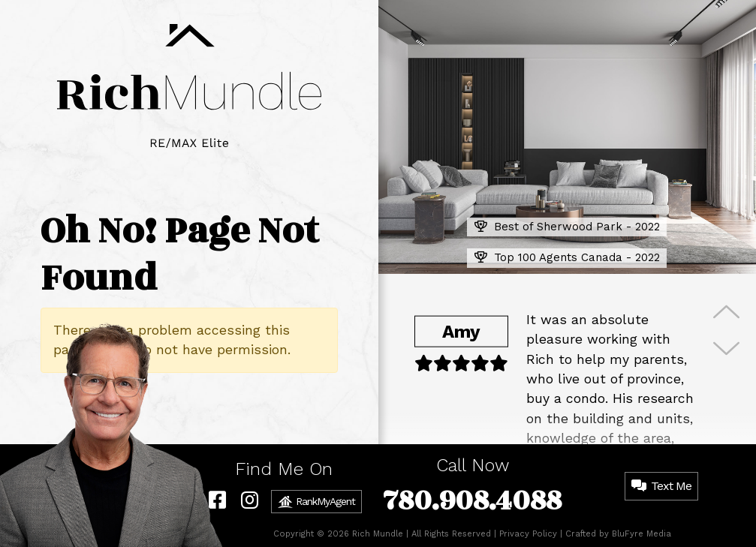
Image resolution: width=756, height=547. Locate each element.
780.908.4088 (472, 501)
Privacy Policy (528, 534)
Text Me (661, 486)
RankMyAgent (316, 502)
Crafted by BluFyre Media (618, 534)
